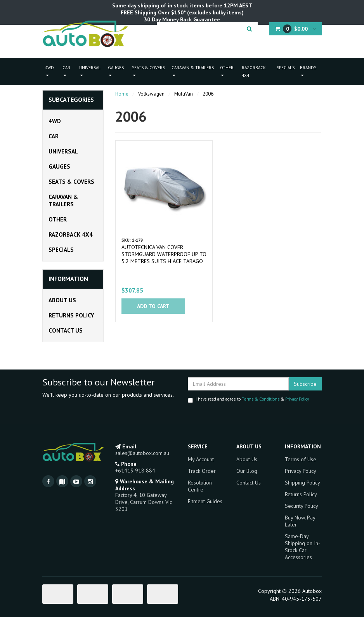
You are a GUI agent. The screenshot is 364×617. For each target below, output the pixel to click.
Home (122, 94)
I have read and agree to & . (249, 400)
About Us (62, 300)
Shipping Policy (302, 483)
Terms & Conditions (261, 399)
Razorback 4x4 (254, 71)
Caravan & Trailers (193, 71)
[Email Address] (238, 384)
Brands (308, 71)
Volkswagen (151, 94)
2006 (208, 94)
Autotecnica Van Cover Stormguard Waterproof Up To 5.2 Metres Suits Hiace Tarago (164, 254)
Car (66, 71)
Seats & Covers (148, 71)
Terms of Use (301, 459)
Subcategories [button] (71, 100)
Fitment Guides (205, 501)
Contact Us (66, 330)
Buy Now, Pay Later (300, 521)
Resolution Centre (200, 486)
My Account (201, 459)
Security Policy (302, 506)
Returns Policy (71, 315)
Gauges (116, 71)
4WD (49, 71)
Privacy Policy (297, 399)
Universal (90, 71)
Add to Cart (153, 306)
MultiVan (184, 94)
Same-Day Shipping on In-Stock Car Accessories (302, 547)
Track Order (202, 471)
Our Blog (247, 471)
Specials (286, 68)
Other (227, 71)
